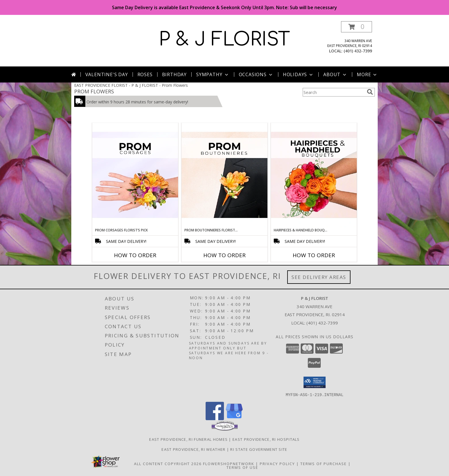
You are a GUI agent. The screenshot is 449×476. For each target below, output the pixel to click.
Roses (145, 74)
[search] (370, 92)
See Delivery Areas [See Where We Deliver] (319, 277)
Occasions (256, 74)
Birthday (174, 74)
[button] (357, 27)
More (367, 74)
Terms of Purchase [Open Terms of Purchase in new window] (324, 463)
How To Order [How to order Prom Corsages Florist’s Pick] (135, 255)
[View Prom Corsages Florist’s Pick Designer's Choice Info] (135, 175)
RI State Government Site (259, 449)
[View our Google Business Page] (234, 418)
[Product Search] (334, 92)
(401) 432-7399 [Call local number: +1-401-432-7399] (358, 51)
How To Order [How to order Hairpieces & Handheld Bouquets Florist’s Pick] (314, 255)
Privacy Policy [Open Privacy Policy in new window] (277, 463)
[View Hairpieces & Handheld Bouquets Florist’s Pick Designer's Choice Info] (314, 175)
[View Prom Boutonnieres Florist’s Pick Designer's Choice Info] (224, 175)
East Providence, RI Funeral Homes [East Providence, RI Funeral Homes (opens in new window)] (188, 439)
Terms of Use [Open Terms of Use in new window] (242, 467)
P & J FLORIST (224, 40)
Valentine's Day (107, 74)
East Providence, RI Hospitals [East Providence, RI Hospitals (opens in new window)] (266, 439)
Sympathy (213, 74)
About (335, 74)
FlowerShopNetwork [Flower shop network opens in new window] (229, 463)
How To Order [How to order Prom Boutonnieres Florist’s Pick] (224, 255)
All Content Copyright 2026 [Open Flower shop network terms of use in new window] (168, 463)
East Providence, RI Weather (193, 449)
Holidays (298, 74)
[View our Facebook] (215, 418)
